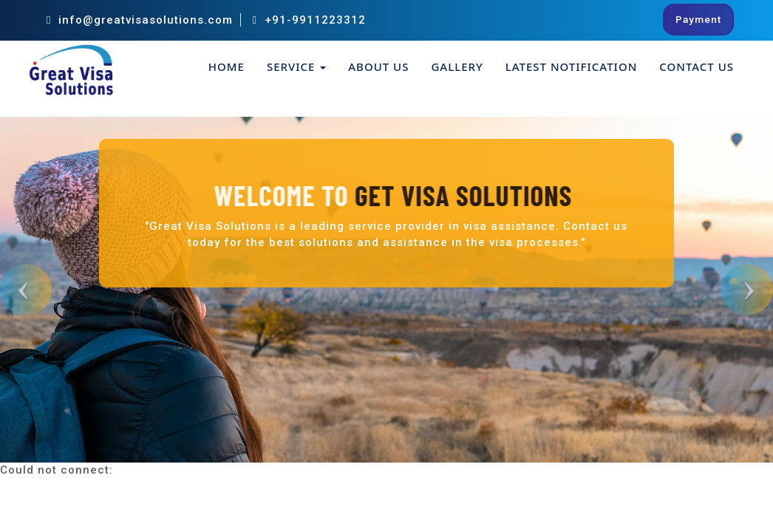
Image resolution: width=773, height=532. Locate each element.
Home (227, 66)
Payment (698, 19)
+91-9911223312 (309, 20)
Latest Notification (572, 66)
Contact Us (697, 66)
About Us (378, 66)
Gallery (457, 66)
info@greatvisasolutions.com (140, 20)
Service (296, 66)
